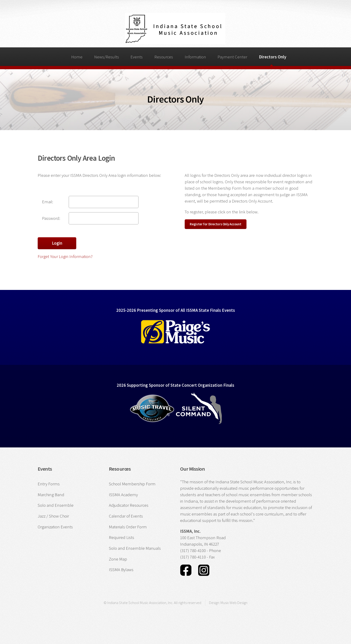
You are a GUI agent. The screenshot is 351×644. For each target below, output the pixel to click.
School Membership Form (132, 484)
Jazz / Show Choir (53, 516)
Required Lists (122, 537)
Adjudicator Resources (129, 505)
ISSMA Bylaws (121, 570)
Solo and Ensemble (56, 505)
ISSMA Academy (123, 495)
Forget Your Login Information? (65, 256)
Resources (164, 57)
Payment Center (232, 57)
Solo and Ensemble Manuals (135, 548)
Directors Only (273, 57)
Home (77, 57)
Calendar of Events (126, 516)
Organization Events (55, 527)
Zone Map (118, 559)
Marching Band (51, 495)
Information (195, 57)
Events (137, 57)
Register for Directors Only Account (215, 224)
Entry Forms (49, 484)
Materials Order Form (128, 527)
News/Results (107, 57)
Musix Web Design (234, 603)
